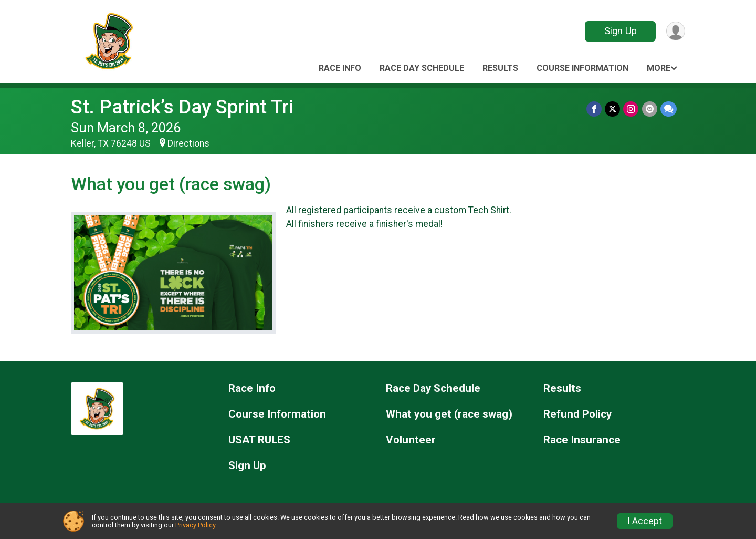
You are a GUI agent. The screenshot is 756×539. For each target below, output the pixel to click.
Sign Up (620, 31)
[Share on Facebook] (595, 109)
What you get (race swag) (449, 414)
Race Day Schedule (422, 68)
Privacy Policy (195, 525)
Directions (188, 143)
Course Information (582, 68)
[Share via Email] (650, 109)
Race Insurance (582, 440)
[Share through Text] (669, 109)
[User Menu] (675, 31)
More (659, 68)
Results (500, 68)
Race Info (340, 68)
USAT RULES (259, 440)
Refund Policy (577, 414)
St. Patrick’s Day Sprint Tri (182, 107)
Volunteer (411, 440)
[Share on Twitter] (613, 109)
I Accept (645, 521)
